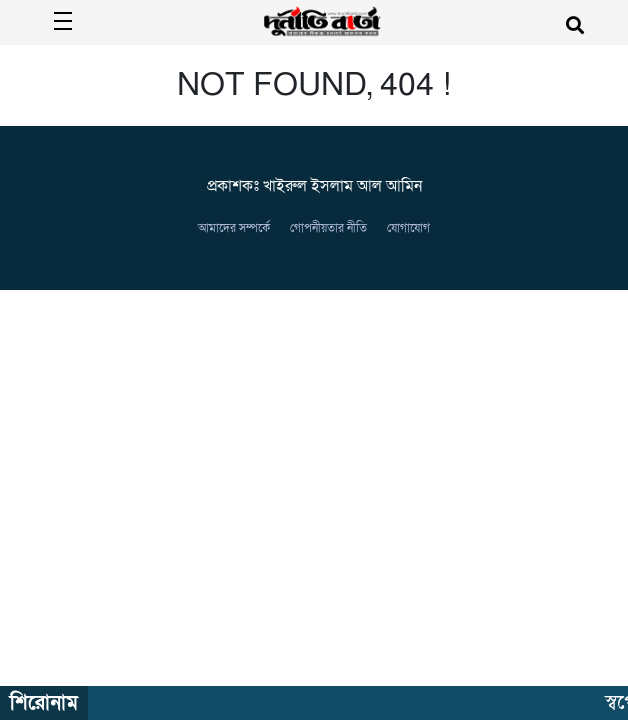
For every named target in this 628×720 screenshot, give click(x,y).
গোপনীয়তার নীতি (328, 228)
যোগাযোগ (408, 228)
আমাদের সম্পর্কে (234, 228)
